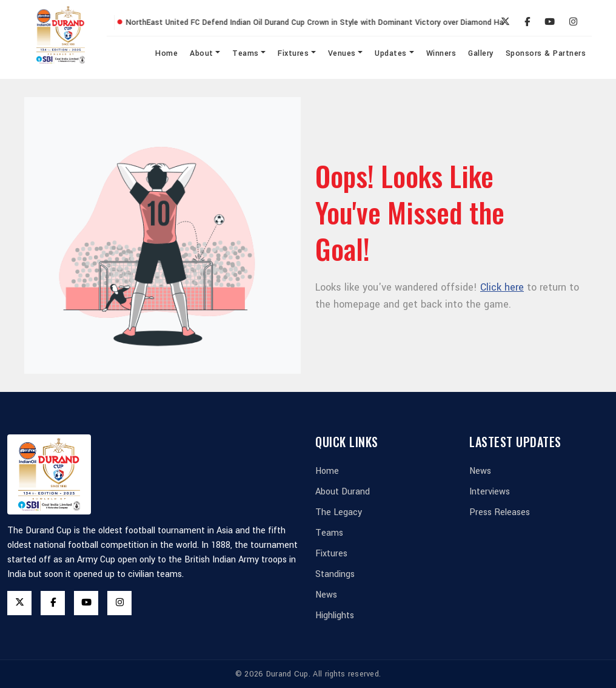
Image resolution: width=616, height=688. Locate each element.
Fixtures (293, 53)
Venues (342, 53)
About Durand (343, 492)
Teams (246, 53)
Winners (441, 53)
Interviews (490, 492)
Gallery (481, 53)
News (326, 595)
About (202, 53)
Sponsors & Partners (546, 53)
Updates (391, 53)
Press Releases (500, 512)
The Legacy (339, 512)
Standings (335, 574)
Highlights (335, 615)
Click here (502, 287)
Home (166, 53)
